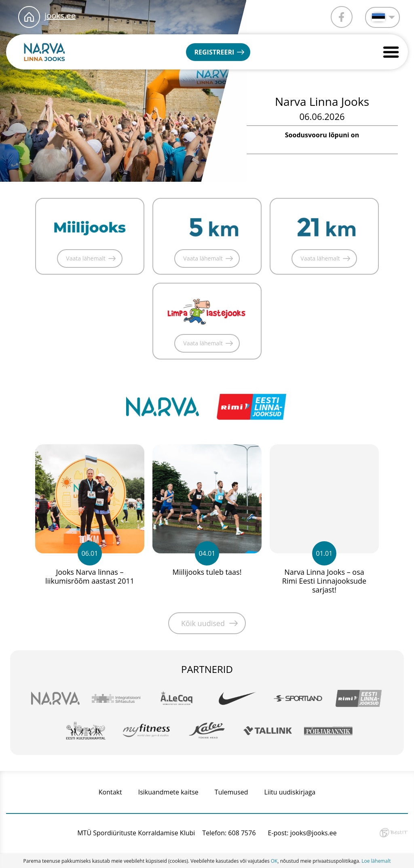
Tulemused (231, 792)
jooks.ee (60, 16)
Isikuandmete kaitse (168, 792)
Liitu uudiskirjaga (290, 792)
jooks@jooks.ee (314, 833)
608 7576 (242, 833)
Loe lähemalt (376, 861)
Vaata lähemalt (86, 258)
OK (274, 861)
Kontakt (110, 792)
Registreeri (214, 52)
